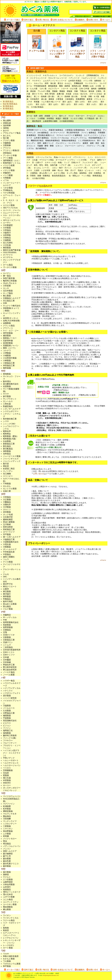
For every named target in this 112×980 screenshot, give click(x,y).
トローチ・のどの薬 (69, 89)
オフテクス (8, 255)
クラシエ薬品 (9, 326)
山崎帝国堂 (8, 882)
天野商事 (7, 145)
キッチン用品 (72, 173)
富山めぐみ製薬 (10, 604)
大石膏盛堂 (8, 225)
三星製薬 (7, 826)
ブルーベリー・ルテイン (75, 146)
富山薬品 (7, 606)
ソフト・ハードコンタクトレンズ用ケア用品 (98, 54)
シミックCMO (9, 424)
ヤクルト (7, 877)
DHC (5, 577)
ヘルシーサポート (11, 760)
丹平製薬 (7, 534)
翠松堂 (6, 466)
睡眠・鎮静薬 (65, 86)
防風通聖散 (80, 99)
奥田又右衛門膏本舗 (12, 250)
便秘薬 (69, 91)
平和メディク (9, 758)
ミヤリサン (8, 829)
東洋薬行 (7, 594)
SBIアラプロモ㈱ (10, 208)
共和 (5, 303)
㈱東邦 (6, 589)
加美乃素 (54, 165)
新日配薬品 (8, 449)
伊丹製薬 (7, 168)
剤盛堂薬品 (8, 406)
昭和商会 (7, 434)
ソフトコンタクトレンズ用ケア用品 (57, 54)
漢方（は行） (54, 104)
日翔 (5, 632)
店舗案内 (80, 20)
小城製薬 (7, 356)
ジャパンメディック (12, 461)
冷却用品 (50, 118)
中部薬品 (7, 554)
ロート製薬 (8, 948)
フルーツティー (10, 743)
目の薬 (84, 96)
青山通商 (7, 121)
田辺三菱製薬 (9, 522)
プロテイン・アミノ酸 (95, 146)
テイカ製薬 (8, 562)
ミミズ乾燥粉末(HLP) (87, 140)
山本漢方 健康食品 (41, 138)
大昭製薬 (7, 547)
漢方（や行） (79, 104)
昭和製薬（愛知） (11, 436)
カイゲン (7, 273)
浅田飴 (6, 128)
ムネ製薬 (7, 834)
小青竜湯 (59, 99)
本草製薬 (7, 780)
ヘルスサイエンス (11, 763)
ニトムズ (7, 645)
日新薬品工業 (9, 640)
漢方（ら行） (92, 104)
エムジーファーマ (11, 213)
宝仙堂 (6, 773)
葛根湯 (51, 99)
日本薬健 (7, 662)
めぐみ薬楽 (34, 10)
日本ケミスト (9, 652)
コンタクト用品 (77, 118)
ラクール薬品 (9, 920)
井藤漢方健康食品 (56, 130)
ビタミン (59, 146)
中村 (5, 620)
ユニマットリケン (11, 902)
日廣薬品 (7, 630)
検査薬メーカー (10, 338)
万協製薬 (7, 706)
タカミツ (7, 510)
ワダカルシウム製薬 (12, 964)
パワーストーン (79, 157)
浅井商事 (7, 126)
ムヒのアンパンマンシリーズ (55, 81)
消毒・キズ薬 (94, 96)
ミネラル (30, 148)
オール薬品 (8, 265)
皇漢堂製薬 (8, 343)
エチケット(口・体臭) (54, 163)
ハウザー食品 (9, 681)
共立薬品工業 (9, 301)
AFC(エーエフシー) (11, 220)
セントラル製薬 (10, 489)
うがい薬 (43, 89)
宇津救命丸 (8, 190)
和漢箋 (37, 102)
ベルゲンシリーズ (88, 78)
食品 (103, 143)
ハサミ (99, 170)
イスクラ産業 (9, 165)
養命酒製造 (8, 907)
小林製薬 (7, 361)
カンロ (6, 288)
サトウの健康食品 (94, 130)
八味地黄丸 (69, 99)
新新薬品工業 (9, 444)
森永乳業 (7, 861)
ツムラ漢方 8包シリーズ (51, 102)
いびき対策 (46, 170)
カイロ (29, 170)
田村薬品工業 (9, 529)
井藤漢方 (7, 173)
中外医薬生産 (9, 552)
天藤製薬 (7, 143)
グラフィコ (8, 328)
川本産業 (7, 286)
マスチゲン (37, 81)
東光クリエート (10, 587)
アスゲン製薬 (9, 140)
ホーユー (7, 785)
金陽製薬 (7, 323)
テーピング (91, 116)
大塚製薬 (7, 240)
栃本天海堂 (8, 601)
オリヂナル (8, 257)
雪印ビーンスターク (12, 892)
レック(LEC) (8, 945)
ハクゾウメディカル (12, 688)
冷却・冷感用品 (95, 173)
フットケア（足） (97, 168)
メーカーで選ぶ (12, 20)
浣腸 (76, 91)
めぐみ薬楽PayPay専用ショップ (11, 50)
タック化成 (8, 515)
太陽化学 (7, 505)
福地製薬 (7, 733)
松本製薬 (7, 809)
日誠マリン (8, 642)
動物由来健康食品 (69, 140)
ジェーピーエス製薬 (12, 456)
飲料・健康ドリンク (46, 143)
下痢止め (83, 91)
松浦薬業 (7, 806)
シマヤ (6, 421)
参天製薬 (7, 396)
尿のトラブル (37, 94)
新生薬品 (7, 446)
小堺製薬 (7, 353)
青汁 (99, 140)
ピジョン (7, 726)
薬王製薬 (7, 872)
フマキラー (8, 741)
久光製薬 (7, 711)
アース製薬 (8, 158)
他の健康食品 (41, 148)
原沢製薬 (7, 696)
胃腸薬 (55, 91)
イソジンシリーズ (34, 75)
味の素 (6, 138)
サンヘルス (8, 401)
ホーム (36, 25)
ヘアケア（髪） (66, 165)
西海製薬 (7, 374)
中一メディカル (10, 617)
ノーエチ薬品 (9, 672)
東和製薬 (7, 596)
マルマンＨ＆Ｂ (10, 814)
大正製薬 (7, 500)
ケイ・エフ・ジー (11, 331)
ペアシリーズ (74, 78)
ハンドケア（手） (81, 168)
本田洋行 (7, 783)
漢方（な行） (41, 104)
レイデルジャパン (11, 938)
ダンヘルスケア (10, 549)
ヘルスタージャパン (12, 765)
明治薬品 (7, 844)
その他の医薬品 (37, 107)
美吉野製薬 (8, 831)
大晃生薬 (7, 544)
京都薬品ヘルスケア (12, 298)
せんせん (7, 486)
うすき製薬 (8, 188)
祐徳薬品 (7, 890)
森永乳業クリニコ (11, 864)
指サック (63, 116)
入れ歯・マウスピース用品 (43, 160)
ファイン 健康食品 (89, 133)
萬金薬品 (7, 816)
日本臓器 (7, 660)
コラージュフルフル (44, 157)
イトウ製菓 (8, 175)
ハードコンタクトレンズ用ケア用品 (77, 54)
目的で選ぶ (27, 20)
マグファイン (9, 804)
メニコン (7, 849)
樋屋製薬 (7, 716)
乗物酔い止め (88, 86)
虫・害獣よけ (74, 176)
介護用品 (34, 173)
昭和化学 (7, 431)
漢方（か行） (80, 102)
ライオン (7, 915)
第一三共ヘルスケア (12, 537)
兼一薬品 (7, 276)
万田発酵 (7, 819)
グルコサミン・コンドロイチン (68, 143)
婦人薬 (44, 99)
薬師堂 (6, 875)
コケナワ (7, 351)
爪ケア (73, 170)
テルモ (6, 574)
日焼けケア (76, 163)
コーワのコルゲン (66, 75)
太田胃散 (7, 235)
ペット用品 (86, 176)
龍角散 (6, 928)
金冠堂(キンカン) (10, 318)
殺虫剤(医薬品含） (59, 176)
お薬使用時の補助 (50, 121)
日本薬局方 (35, 99)
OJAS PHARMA (10, 253)
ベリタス (7, 768)
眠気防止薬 (76, 86)
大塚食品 (7, 238)
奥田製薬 (7, 248)
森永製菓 (7, 859)
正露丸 (99, 91)
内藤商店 (7, 615)
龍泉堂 (6, 930)
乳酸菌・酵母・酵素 (46, 146)
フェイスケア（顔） (90, 163)
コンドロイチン (91, 83)
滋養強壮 (98, 81)
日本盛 (6, 657)
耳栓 (67, 170)
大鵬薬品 (7, 502)
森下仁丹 (7, 856)
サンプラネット (10, 399)
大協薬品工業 (9, 539)
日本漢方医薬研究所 (12, 650)
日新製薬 (7, 637)
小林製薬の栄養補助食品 (75, 130)
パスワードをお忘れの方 (40, 186)
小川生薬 (7, 245)
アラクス (7, 148)
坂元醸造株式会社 (11, 384)
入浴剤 (37, 170)
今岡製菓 (7, 178)
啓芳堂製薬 (8, 333)
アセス (93, 160)
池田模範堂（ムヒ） (12, 160)
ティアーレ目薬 (37, 51)
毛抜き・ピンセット (86, 170)
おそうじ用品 (59, 173)
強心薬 (53, 83)
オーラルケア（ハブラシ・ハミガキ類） (72, 160)
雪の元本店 (8, 894)
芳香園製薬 (8, 770)
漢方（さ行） (93, 102)
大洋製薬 (7, 507)
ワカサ (6, 954)
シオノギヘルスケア (12, 409)
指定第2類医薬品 (10, 104)
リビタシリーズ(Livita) (60, 138)
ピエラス (7, 723)
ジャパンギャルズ (11, 459)
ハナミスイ (8, 691)
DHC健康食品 (43, 133)
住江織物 (7, 474)
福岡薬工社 (8, 731)
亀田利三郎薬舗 (10, 281)
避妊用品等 (37, 121)
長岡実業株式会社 (11, 622)
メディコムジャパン (12, 846)
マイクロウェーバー (12, 796)
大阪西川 (7, 233)
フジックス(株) (9, 738)
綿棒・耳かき (58, 170)
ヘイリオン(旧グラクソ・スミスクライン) (12, 753)
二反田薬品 (8, 647)
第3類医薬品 (8, 109)
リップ (67, 163)
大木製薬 (7, 228)
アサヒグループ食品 (12, 133)
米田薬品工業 (9, 366)
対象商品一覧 (11, 91)
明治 (5, 841)
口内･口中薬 (84, 89)
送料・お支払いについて (62, 20)
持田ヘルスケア (10, 851)
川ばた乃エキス (10, 283)
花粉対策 (30, 157)
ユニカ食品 (8, 899)
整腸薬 (62, 91)
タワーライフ (9, 532)
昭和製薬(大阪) (9, 439)
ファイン (7, 728)
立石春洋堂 (8, 517)
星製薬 (6, 775)
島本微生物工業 (10, 419)
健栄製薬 (7, 336)
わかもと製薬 (9, 959)
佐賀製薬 (7, 386)
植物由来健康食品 (53, 140)
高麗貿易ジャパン (11, 346)
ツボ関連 (41, 118)
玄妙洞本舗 (8, 341)
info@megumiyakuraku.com (51, 975)
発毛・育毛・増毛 (41, 165)
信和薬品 (7, 454)
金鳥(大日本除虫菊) (11, 321)
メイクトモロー (10, 839)
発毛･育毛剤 (50, 94)
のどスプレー (54, 89)
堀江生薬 (7, 778)
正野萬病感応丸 (93, 75)
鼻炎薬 (33, 91)
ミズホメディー (10, 824)
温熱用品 (83, 173)
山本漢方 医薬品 (75, 81)
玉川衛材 (7, 524)
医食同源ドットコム (12, 163)
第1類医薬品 (8, 102)
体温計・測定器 (62, 118)
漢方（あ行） (68, 102)
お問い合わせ (92, 20)
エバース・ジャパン (12, 210)
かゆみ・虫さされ (80, 94)
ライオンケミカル (11, 918)
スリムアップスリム (79, 138)
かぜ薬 (98, 86)
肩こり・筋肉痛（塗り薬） (45, 96)
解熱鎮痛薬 (53, 86)
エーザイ (7, 223)
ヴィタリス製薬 (10, 267)
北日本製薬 (8, 291)
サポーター (80, 116)
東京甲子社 (9, 584)
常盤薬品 (7, 599)
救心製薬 (7, 296)
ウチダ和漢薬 (9, 193)
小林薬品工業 (9, 363)
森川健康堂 (8, 854)
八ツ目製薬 (8, 880)
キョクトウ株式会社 (12, 306)
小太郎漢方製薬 (10, 358)
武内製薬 (7, 512)
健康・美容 (95, 143)
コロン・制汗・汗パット (62, 168)
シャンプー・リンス (82, 165)
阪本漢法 (7, 381)
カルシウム (38, 83)
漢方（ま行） (67, 104)
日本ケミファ (9, 655)
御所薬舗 (7, 368)
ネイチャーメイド (58, 133)
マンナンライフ (10, 821)
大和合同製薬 (9, 885)
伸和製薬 (7, 451)
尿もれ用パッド (46, 173)
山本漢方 (7, 887)
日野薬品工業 (9, 713)
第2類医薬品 (8, 106)
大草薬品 (7, 230)
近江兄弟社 (8, 243)
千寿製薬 (7, 484)
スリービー (8, 476)
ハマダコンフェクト (12, 693)
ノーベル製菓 (9, 675)
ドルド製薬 (8, 609)
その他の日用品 (38, 178)
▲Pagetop (103, 63)
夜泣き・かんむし (65, 83)
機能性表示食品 (37, 140)
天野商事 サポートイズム (37, 130)
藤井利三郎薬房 (10, 736)
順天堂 (6, 464)
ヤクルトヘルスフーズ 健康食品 (69, 135)
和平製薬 (7, 966)
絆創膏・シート (51, 116)
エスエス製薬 (9, 205)
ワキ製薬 (7, 961)
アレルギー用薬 (44, 91)
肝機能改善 (78, 83)
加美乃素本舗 (9, 278)
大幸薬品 (7, 497)
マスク (71, 116)
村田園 (6, 836)
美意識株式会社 (10, 721)
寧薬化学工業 (9, 665)
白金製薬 (7, 441)
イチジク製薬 (9, 170)
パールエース (9, 708)
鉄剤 (47, 83)
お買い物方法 (42, 20)
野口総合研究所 (10, 670)
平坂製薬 (7, 718)
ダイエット (31, 146)
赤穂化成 (7, 123)
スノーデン (8, 471)
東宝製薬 (7, 592)
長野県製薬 (8, 627)
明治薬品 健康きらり (46, 135)
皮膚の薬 (60, 94)
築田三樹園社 (9, 557)
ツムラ (6, 559)
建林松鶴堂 (8, 519)
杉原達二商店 (9, 469)
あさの (6, 131)
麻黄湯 (90, 99)
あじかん (7, 135)
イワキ (6, 180)
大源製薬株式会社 (11, 542)
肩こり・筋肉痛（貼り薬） (68, 96)
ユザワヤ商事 (9, 897)
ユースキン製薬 (10, 904)
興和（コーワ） (10, 348)
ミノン (90, 157)
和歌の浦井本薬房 (11, 956)
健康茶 (85, 143)
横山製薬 (7, 909)
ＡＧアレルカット (50, 75)
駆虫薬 (91, 91)
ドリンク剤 (88, 81)
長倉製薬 (7, 625)
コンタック (80, 75)
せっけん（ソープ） (42, 168)
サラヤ (6, 394)
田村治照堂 (8, 527)
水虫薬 (69, 94)
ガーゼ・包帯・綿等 (35, 116)
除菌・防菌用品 (44, 176)
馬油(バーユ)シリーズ (62, 157)
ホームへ (104, 20)
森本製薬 (7, 866)
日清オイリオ (9, 635)
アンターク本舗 (10, 155)
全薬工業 (7, 491)
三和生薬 (7, 404)
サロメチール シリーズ (57, 78)
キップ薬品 (8, 293)
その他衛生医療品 (67, 121)
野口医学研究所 (73, 133)
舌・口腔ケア (37, 163)
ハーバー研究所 (10, 698)
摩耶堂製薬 (8, 811)
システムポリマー (11, 411)
